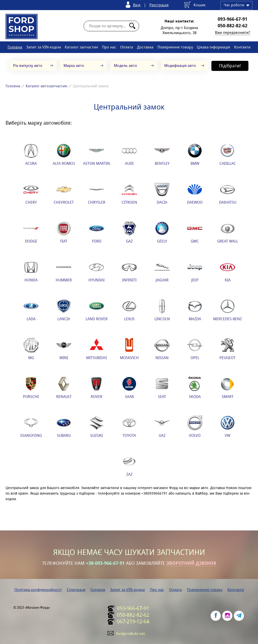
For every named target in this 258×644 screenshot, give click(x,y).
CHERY (31, 193)
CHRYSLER (97, 193)
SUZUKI (96, 426)
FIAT (64, 232)
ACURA (31, 154)
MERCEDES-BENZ (228, 310)
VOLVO (195, 426)
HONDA (31, 271)
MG (31, 349)
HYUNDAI (96, 271)
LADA (31, 310)
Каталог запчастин (81, 47)
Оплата (127, 47)
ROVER (96, 388)
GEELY (162, 232)
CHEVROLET (64, 193)
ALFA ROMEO (64, 154)
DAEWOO (195, 193)
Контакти (242, 47)
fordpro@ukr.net (131, 634)
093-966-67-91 (233, 19)
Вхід (137, 5)
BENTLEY (162, 154)
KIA (228, 271)
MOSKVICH (129, 349)
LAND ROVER (97, 310)
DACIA (162, 193)
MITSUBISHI (96, 349)
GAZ (129, 232)
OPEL (195, 349)
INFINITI (129, 271)
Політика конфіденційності (38, 590)
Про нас (109, 47)
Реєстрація (159, 5)
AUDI (129, 154)
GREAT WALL (228, 232)
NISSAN (162, 349)
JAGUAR (162, 271)
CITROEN (129, 193)
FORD (96, 232)
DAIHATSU (228, 193)
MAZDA (195, 310)
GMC (195, 232)
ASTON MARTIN (96, 154)
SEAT (162, 388)
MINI (64, 349)
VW (228, 426)
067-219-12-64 (133, 622)
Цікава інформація (213, 47)
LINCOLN (162, 310)
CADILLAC (228, 154)
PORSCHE (31, 388)
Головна (15, 47)
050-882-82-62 (233, 26)
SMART (228, 388)
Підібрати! (230, 66)
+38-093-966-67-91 (105, 563)
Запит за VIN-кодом (44, 47)
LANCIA (64, 310)
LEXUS (129, 310)
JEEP (195, 271)
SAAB (129, 388)
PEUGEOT (228, 349)
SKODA (195, 388)
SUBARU (64, 426)
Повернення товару (175, 47)
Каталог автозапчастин (46, 86)
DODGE (31, 232)
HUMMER (64, 271)
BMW (195, 154)
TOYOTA (129, 426)
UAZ (162, 426)
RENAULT (64, 388)
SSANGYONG (31, 426)
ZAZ (129, 465)
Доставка (145, 47)
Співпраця (76, 590)
